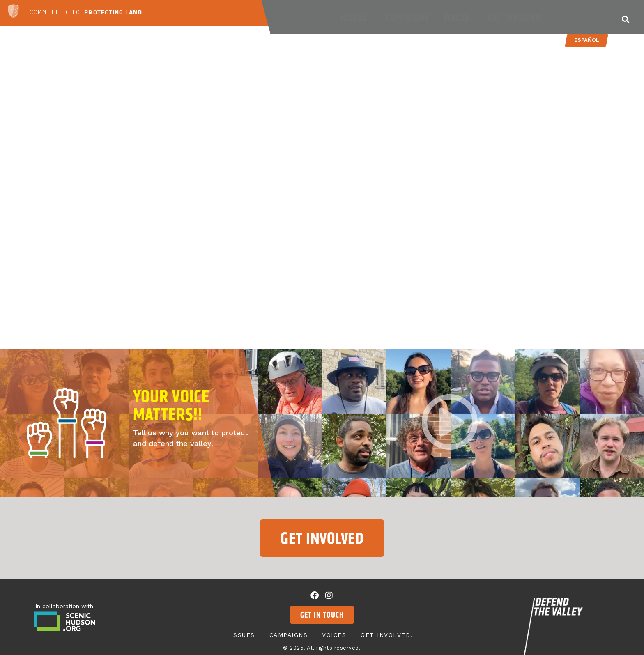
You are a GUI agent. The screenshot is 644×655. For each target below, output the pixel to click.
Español (586, 40)
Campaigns (407, 17)
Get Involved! (517, 17)
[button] (625, 19)
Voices (459, 17)
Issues (356, 17)
